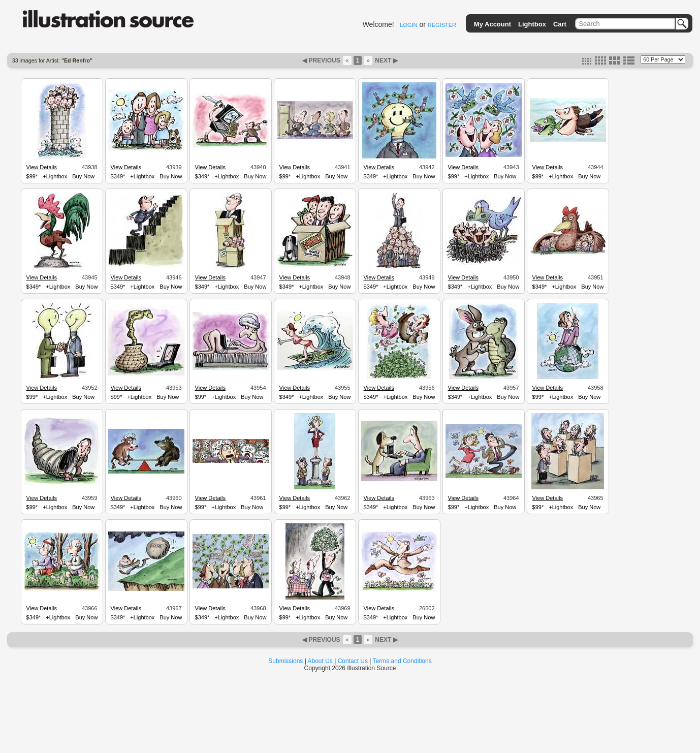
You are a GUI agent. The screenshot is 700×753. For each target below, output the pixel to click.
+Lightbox (55, 176)
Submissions (285, 661)
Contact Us (353, 661)
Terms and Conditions (402, 661)
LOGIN (408, 25)
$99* (32, 176)
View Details (42, 167)
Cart (560, 24)
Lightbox (532, 24)
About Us (320, 661)
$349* (118, 176)
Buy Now (83, 176)
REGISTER (442, 25)
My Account (492, 24)
